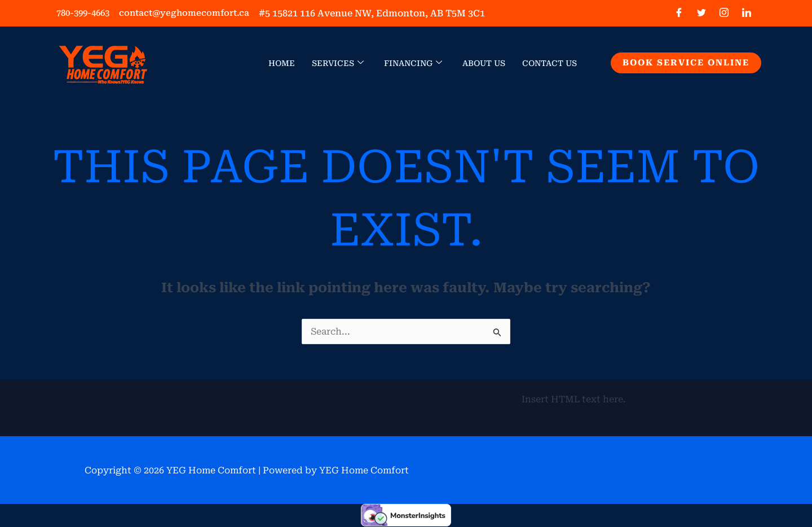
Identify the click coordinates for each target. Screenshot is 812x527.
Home (282, 63)
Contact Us (550, 63)
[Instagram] (724, 14)
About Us (484, 63)
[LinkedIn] (747, 14)
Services (338, 63)
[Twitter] (701, 14)
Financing (413, 63)
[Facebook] (679, 14)
